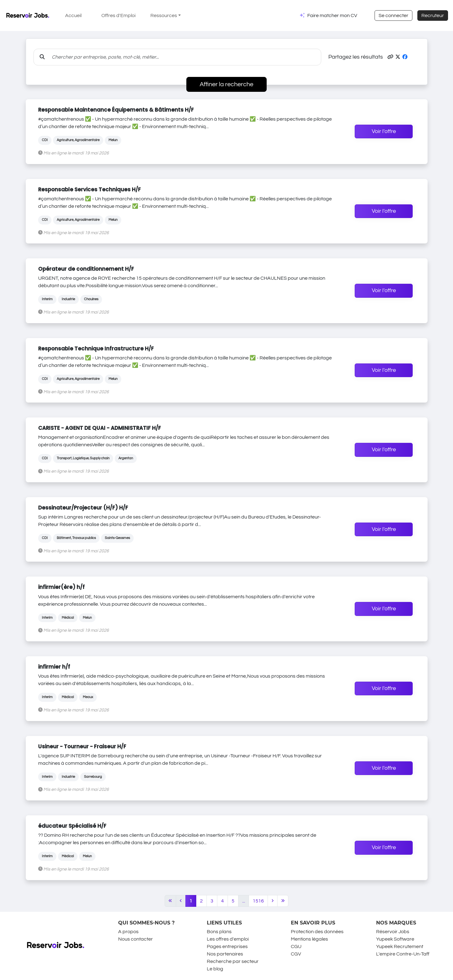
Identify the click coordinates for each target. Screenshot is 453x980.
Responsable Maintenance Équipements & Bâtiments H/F (116, 110)
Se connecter (393, 16)
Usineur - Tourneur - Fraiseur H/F (82, 746)
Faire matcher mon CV (332, 16)
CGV (296, 954)
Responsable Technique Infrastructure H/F (96, 349)
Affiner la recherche (226, 84)
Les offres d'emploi (228, 939)
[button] (390, 57)
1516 (258, 901)
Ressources (164, 16)
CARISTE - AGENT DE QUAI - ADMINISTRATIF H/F (100, 428)
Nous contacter (135, 939)
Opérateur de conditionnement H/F (86, 269)
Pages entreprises (227, 947)
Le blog (215, 969)
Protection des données (317, 932)
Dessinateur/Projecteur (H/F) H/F (83, 508)
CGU (296, 947)
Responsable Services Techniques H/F (89, 189)
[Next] (273, 901)
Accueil (73, 16)
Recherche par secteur (233, 961)
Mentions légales (309, 939)
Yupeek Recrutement (400, 947)
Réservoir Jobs (393, 932)
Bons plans (219, 932)
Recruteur (433, 16)
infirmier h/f (54, 667)
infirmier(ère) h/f (61, 587)
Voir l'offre (384, 131)
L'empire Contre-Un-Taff (403, 954)
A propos (128, 932)
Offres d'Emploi (118, 16)
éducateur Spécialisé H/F (72, 826)
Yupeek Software (395, 939)
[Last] (283, 901)
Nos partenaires (225, 954)
